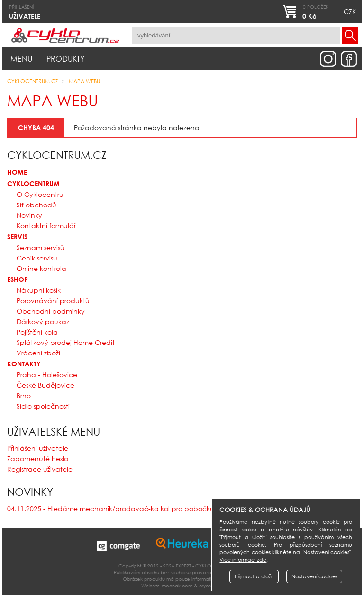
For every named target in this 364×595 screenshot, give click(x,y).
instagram (328, 59)
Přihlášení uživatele (38, 448)
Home (17, 172)
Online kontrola (41, 268)
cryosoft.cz (211, 586)
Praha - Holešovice (47, 375)
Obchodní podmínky (51, 311)
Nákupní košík (39, 290)
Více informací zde (243, 560)
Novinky (29, 215)
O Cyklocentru (40, 194)
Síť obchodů (36, 205)
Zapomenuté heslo (38, 459)
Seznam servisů (41, 247)
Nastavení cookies (314, 576)
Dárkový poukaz (43, 321)
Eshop (18, 279)
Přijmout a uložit (254, 576)
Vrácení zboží (38, 353)
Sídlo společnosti (43, 406)
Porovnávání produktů (53, 301)
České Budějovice (45, 385)
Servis (17, 237)
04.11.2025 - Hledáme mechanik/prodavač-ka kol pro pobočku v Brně (122, 508)
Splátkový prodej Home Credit (66, 342)
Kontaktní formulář (46, 226)
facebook (349, 59)
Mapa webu (84, 81)
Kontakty (24, 364)
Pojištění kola (37, 332)
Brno (24, 395)
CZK (350, 12)
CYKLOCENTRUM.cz (32, 81)
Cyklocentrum (33, 183)
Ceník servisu (37, 258)
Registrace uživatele (40, 469)
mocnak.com (177, 586)
